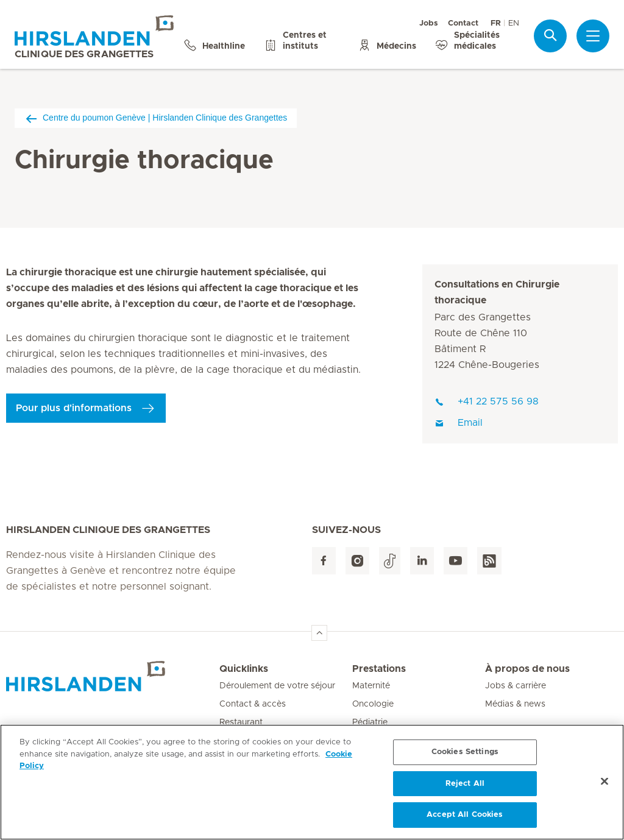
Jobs (429, 23)
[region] (312, 782)
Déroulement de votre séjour (277, 686)
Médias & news (515, 704)
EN (514, 23)
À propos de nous (527, 669)
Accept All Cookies (465, 815)
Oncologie (373, 704)
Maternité (371, 686)
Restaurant (241, 722)
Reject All (465, 784)
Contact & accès (253, 704)
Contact (463, 23)
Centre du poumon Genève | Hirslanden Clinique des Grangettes (156, 118)
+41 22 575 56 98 (487, 401)
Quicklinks (244, 669)
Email (459, 423)
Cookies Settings (465, 752)
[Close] (604, 782)
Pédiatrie (370, 722)
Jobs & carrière (516, 686)
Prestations (379, 669)
